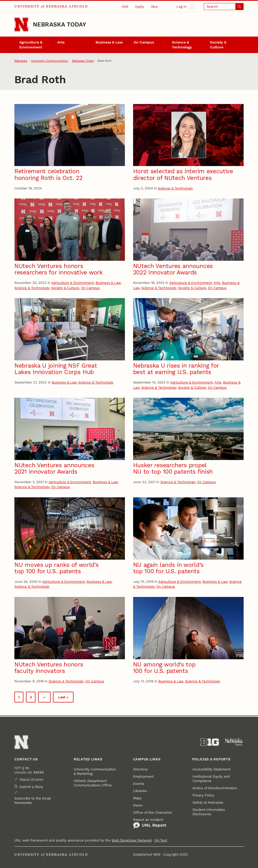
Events (139, 784)
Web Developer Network (132, 840)
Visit (125, 7)
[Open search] (224, 7)
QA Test (161, 840)
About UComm (31, 780)
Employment (143, 776)
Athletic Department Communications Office (93, 783)
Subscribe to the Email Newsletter (33, 801)
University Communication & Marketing (95, 771)
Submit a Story (31, 787)
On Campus (144, 42)
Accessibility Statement (211, 769)
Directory (140, 769)
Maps (137, 798)
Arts (61, 42)
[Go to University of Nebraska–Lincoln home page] (21, 24)
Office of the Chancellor (153, 813)
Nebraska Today (59, 25)
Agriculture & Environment (31, 45)
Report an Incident (150, 823)
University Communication (50, 61)
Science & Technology (182, 45)
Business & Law (109, 42)
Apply (140, 7)
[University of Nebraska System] (234, 742)
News (138, 805)
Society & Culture (218, 45)
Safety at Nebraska (208, 802)
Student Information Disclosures (209, 812)
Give (154, 7)
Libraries (140, 791)
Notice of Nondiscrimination (215, 788)
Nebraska (21, 61)
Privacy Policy (203, 795)
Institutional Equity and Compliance (211, 779)
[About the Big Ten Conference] (210, 742)
